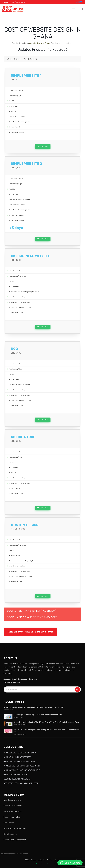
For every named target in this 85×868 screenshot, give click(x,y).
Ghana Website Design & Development (22, 766)
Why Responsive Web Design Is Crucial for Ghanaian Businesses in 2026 (34, 707)
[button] (81, 9)
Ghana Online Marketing (15, 775)
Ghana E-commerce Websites (17, 757)
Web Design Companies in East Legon (21, 783)
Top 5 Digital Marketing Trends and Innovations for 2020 (39, 715)
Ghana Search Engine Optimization (20, 753)
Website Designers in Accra (17, 779)
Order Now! (43, 147)
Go (78, 689)
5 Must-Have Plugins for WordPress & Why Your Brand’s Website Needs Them (47, 722)
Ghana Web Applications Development (22, 770)
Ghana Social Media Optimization (19, 762)
